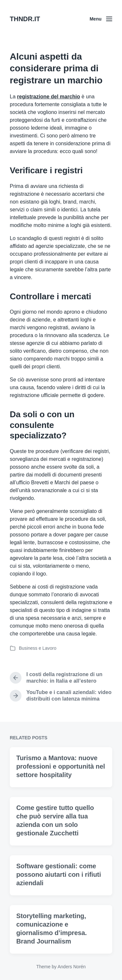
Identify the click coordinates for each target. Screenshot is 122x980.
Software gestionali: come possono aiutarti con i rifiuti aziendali (59, 896)
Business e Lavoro (38, 648)
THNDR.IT (25, 19)
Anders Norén (72, 967)
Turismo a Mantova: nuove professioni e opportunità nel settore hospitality (61, 788)
